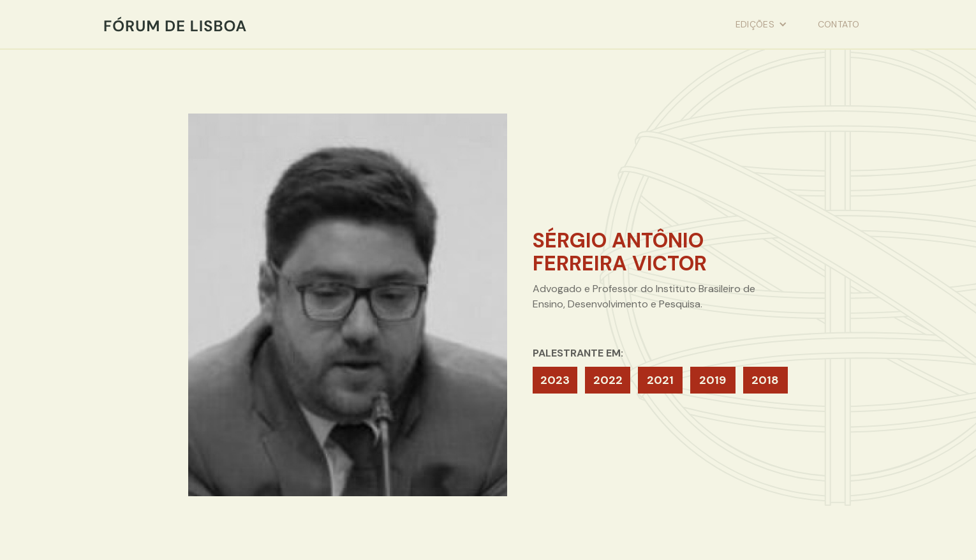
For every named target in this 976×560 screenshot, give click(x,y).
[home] (175, 24)
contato (839, 24)
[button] (761, 24)
